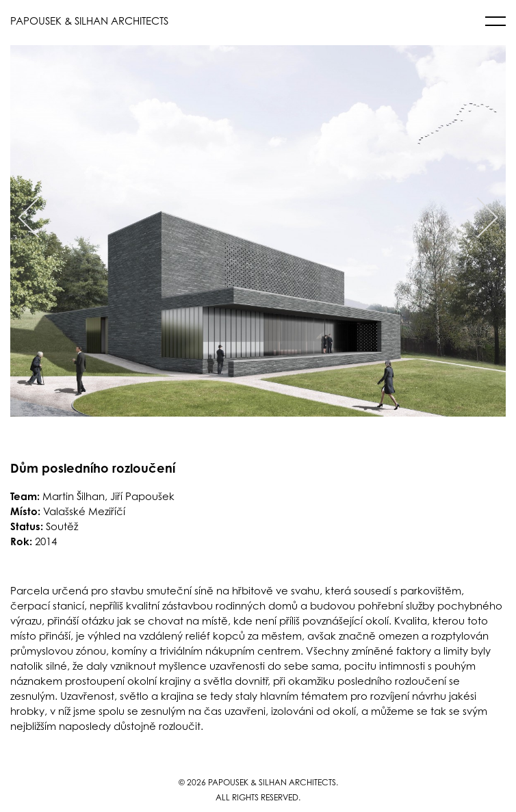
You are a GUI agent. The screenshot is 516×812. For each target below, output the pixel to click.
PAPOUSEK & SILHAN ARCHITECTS (89, 21)
